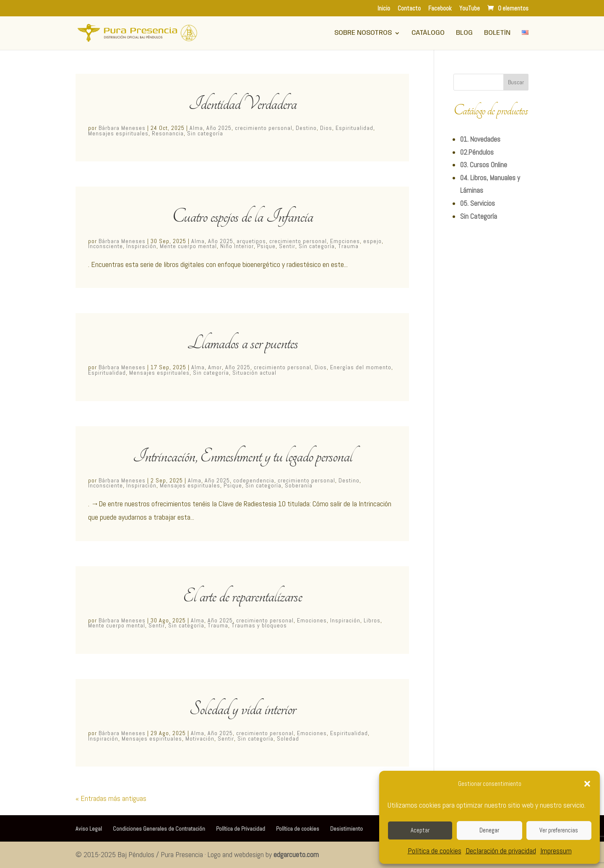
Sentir (287, 246)
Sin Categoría (479, 216)
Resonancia (168, 133)
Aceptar (420, 830)
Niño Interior (237, 246)
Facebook (440, 9)
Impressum (556, 851)
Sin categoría (205, 133)
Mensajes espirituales (118, 133)
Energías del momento (361, 367)
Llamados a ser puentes (242, 343)
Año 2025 (219, 128)
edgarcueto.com (296, 854)
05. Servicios (478, 203)
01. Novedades (480, 139)
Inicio (384, 9)
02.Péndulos (477, 152)
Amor (215, 367)
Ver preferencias (559, 830)
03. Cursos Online (484, 165)
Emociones (345, 241)
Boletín (497, 33)
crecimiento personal (264, 128)
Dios (326, 128)
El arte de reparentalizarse (242, 596)
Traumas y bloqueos (259, 625)
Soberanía (299, 485)
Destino (306, 128)
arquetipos (251, 241)
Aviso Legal (89, 829)
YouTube (470, 9)
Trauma (348, 246)
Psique (266, 246)
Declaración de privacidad (501, 851)
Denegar (489, 830)
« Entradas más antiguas (111, 798)
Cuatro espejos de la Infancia (242, 216)
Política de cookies (435, 851)
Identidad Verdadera (242, 104)
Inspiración (141, 246)
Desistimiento (346, 829)
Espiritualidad (354, 128)
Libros (372, 620)
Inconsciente (105, 246)
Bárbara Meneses (122, 128)
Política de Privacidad (241, 829)
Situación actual (254, 373)
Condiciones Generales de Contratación (159, 829)
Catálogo (428, 33)
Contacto (409, 9)
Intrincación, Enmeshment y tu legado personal (242, 456)
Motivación (200, 738)
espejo (372, 241)
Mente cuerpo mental (188, 246)
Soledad (288, 738)
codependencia (254, 480)
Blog (464, 33)
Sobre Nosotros (363, 33)
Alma (196, 128)
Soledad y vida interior (242, 709)
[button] (587, 784)
